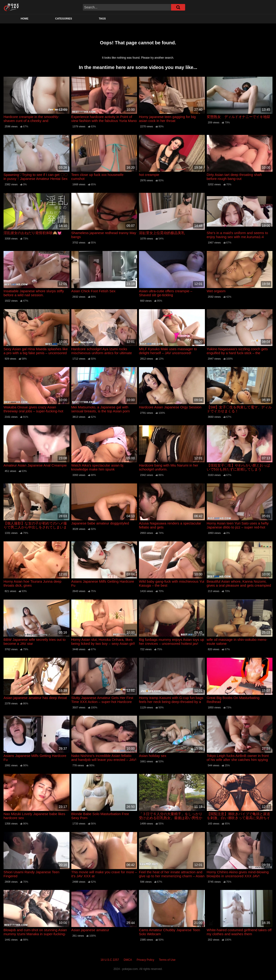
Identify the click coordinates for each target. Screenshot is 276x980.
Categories (64, 19)
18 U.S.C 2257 (110, 960)
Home (25, 19)
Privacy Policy (145, 960)
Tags (102, 19)
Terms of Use (167, 960)
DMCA (128, 960)
